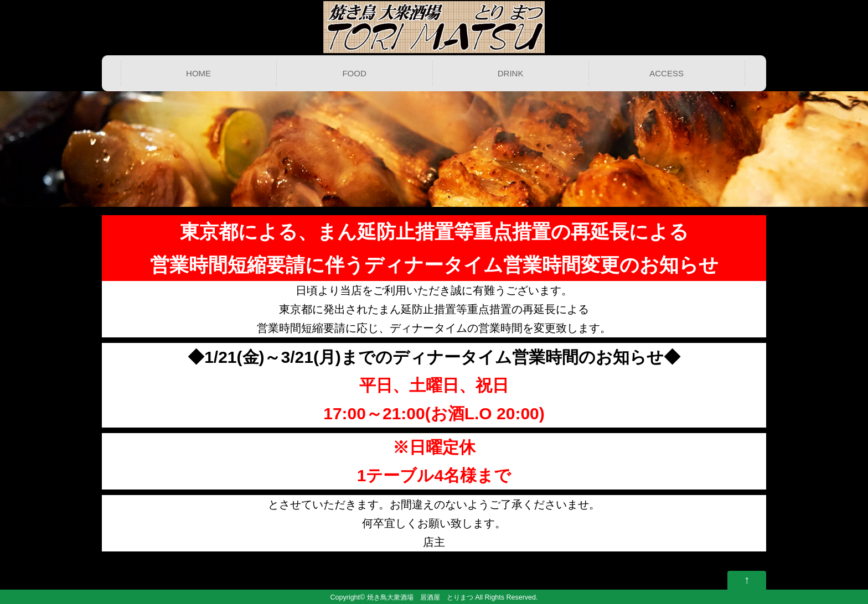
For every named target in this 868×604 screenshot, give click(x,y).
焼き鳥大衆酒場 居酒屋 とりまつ (420, 597)
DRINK (511, 73)
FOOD (354, 73)
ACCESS (666, 73)
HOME (198, 73)
